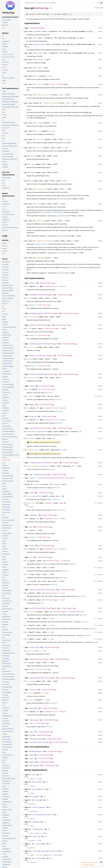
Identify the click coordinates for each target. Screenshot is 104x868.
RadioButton (6, 661)
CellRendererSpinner (8, 358)
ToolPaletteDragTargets (9, 838)
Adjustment (5, 278)
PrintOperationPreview (9, 653)
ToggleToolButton (7, 825)
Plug (3, 638)
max (29, 568)
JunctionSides (6, 554)
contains (5, 44)
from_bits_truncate (8, 54)
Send (4, 180)
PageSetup (5, 625)
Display (4, 117)
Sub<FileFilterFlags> (8, 157)
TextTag (4, 812)
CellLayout (5, 340)
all (3, 36)
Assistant (5, 304)
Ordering (66, 561)
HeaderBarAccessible (8, 520)
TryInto (39, 858)
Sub (31, 659)
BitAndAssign (35, 313)
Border (4, 309)
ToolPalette (5, 836)
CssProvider (6, 398)
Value (56, 484)
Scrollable (5, 711)
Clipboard (5, 377)
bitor (29, 329)
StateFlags (5, 771)
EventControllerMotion (9, 431)
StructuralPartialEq (8, 154)
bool (55, 123)
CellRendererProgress (8, 353)
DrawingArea (6, 411)
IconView (5, 538)
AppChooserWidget (8, 291)
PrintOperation (6, 651)
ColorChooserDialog (8, 385)
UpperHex (5, 164)
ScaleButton (6, 708)
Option (61, 84)
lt (28, 618)
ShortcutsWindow (7, 747)
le (28, 625)
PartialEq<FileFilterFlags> (9, 144)
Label (4, 557)
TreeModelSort (6, 865)
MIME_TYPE (5, 25)
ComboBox (5, 390)
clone (29, 389)
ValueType (5, 167)
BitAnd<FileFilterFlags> (9, 94)
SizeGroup (5, 750)
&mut (58, 496)
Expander (5, 439)
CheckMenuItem (7, 374)
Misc (3, 596)
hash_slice (32, 503)
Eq (3, 120)
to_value (31, 693)
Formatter (48, 286)
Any (3, 199)
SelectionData (6, 724)
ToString (4, 222)
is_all (4, 67)
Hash (4, 130)
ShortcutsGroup (7, 739)
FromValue (38, 474)
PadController (6, 619)
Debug (4, 115)
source (97, 8)
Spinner (4, 760)
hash (29, 496)
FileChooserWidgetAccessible (11, 455)
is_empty (5, 70)
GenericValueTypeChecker (48, 478)
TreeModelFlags (7, 862)
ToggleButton (6, 823)
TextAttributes (6, 797)
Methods (5, 33)
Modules (5, 240)
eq (28, 593)
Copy (4, 112)
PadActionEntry (6, 617)
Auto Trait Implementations (8, 174)
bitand (30, 298)
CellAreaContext (7, 335)
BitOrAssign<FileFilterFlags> (10, 102)
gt (28, 632)
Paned (4, 627)
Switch (4, 786)
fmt (29, 286)
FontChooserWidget (8, 481)
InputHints (5, 549)
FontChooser (6, 473)
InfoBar (4, 544)
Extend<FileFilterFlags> (9, 123)
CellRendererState (7, 361)
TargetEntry (5, 789)
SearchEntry (6, 721)
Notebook (5, 606)
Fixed (4, 463)
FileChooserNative (7, 450)
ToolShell (5, 841)
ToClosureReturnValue (8, 215)
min (29, 574)
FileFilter (5, 458)
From (34, 797)
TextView (5, 818)
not (29, 530)
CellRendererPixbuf (8, 351)
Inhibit (4, 546)
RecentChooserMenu (8, 677)
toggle (4, 80)
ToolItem (5, 831)
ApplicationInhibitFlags (9, 296)
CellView (5, 369)
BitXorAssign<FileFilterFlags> (10, 107)
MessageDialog (6, 593)
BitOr (32, 325)
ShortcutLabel (6, 737)
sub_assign (32, 681)
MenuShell (5, 588)
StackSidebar (6, 765)
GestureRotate (6, 502)
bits (3, 39)
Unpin (4, 186)
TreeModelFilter (7, 859)
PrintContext (6, 648)
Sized (39, 779)
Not (3, 136)
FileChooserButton (7, 445)
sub (29, 663)
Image (4, 541)
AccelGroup (5, 267)
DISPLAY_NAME (6, 20)
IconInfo (5, 531)
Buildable (5, 314)
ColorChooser (6, 382)
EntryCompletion (7, 421)
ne (28, 600)
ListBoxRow (5, 570)
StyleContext (6, 776)
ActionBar (5, 272)
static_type (32, 651)
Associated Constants (10, 17)
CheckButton (6, 371)
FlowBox (5, 465)
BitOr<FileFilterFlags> (8, 99)
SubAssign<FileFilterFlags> (10, 159)
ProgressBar (6, 658)
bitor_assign (33, 347)
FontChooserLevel (7, 478)
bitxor (30, 359)
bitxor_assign (33, 378)
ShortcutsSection (7, 742)
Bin (3, 306)
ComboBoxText (6, 392)
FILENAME (5, 23)
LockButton (5, 575)
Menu (4, 578)
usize (64, 450)
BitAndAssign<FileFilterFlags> (11, 97)
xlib (3, 254)
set (3, 75)
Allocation (5, 280)
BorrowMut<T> (6, 204)
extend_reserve (33, 450)
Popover (5, 643)
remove (4, 73)
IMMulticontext (6, 528)
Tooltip (4, 846)
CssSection (5, 400)
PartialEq (34, 590)
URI (3, 28)
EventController (7, 426)
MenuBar (5, 580)
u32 (51, 76)
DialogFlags (5, 408)
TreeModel (5, 857)
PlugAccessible (6, 640)
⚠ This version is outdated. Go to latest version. (90, 864)
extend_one (32, 438)
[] (102, 8)
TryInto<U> (5, 230)
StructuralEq (6, 151)
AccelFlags (5, 265)
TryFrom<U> (5, 225)
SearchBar (5, 718)
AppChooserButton (8, 285)
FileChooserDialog (7, 447)
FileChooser (6, 442)
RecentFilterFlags (7, 687)
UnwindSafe (6, 188)
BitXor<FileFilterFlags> (9, 104)
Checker (32, 478)
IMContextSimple (7, 525)
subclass (5, 251)
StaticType (5, 149)
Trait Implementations (10, 88)
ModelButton (6, 598)
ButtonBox (5, 322)
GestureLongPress (7, 494)
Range (4, 669)
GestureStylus (6, 507)
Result (63, 286)
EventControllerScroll (8, 434)
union (4, 83)
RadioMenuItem (7, 664)
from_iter (31, 466)
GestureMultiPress (7, 497)
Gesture (4, 489)
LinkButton (5, 565)
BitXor (32, 356)
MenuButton (6, 583)
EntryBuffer (5, 418)
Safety (29, 110)
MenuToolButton (7, 591)
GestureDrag (6, 491)
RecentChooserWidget (8, 679)
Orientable (5, 611)
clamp (29, 581)
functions (5, 246)
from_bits (5, 52)
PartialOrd (34, 608)
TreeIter (4, 854)
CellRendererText (7, 364)
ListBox (4, 567)
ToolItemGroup (6, 833)
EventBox (5, 424)
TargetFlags (5, 791)
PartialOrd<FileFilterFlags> (10, 146)
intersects (5, 65)
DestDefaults (6, 403)
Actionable (5, 275)
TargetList (5, 794)
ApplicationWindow (8, 298)
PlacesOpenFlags (7, 632)
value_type (32, 700)
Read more (49, 393)
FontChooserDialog (8, 476)
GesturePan (6, 499)
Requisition (5, 700)
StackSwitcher (6, 768)
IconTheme (5, 536)
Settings (5, 734)
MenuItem (5, 585)
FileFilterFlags (8, 13)
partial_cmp (32, 612)
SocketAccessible (7, 755)
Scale (4, 705)
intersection (6, 62)
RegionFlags (6, 698)
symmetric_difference (8, 78)
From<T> (5, 207)
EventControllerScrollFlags (10, 437)
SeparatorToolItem (7, 731)
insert (4, 60)
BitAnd (32, 295)
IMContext (5, 523)
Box (3, 311)
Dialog (4, 405)
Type (44, 651)
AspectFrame (6, 301)
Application (5, 293)
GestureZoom (6, 512)
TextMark (5, 807)
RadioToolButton (7, 666)
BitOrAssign (35, 344)
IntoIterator (42, 432)
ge (28, 639)
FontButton (5, 471)
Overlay (4, 614)
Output (32, 305)
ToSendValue (6, 220)
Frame (4, 484)
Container (5, 395)
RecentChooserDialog (8, 674)
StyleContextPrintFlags (9, 778)
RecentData (6, 682)
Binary (4, 91)
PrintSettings (6, 656)
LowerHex (5, 133)
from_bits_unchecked (8, 57)
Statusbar (5, 773)
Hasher (39, 496)
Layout (4, 559)
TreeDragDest (6, 849)
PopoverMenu (6, 645)
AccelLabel (5, 270)
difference (5, 47)
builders (5, 243)
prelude (4, 248)
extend (30, 432)
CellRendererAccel (7, 345)
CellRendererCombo (8, 348)
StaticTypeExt (6, 212)
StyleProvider (6, 784)
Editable (5, 413)
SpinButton (5, 758)
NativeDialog (6, 604)
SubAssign (34, 678)
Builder (4, 317)
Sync (4, 183)
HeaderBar (5, 518)
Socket (4, 752)
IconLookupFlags (7, 533)
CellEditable (6, 338)
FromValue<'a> (6, 128)
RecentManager (7, 692)
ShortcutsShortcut (7, 745)
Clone (4, 110)
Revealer (5, 703)
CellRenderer (6, 343)
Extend (32, 428)
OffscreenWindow (7, 609)
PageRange (5, 622)
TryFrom (39, 844)
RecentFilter (6, 685)
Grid (3, 515)
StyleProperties (7, 781)
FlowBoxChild (6, 468)
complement (6, 41)
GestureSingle (6, 505)
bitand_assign (33, 317)
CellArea (5, 330)
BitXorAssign (35, 374)
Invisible (5, 551)
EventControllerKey (8, 429)
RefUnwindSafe (7, 178)
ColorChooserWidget (8, 387)
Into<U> (4, 209)
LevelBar (5, 562)
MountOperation (7, 601)
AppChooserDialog (7, 288)
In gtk (5, 236)
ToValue (4, 162)
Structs (5, 259)
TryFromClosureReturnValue (10, 228)
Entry (4, 416)
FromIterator (35, 463)
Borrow (35, 782)
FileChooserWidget (8, 452)
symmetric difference (41, 244)
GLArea (4, 486)
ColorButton (6, 379)
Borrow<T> (5, 201)
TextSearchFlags (7, 810)
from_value (38, 484)
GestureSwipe (6, 510)
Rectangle (5, 695)
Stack (4, 763)
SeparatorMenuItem (8, 729)
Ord (3, 141)
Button (4, 319)
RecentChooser (6, 671)
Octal (4, 138)
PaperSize (5, 630)
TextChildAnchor (7, 802)
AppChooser (6, 283)
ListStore (5, 572)
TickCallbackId (6, 820)
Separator (5, 726)
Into (37, 800)
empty (4, 49)
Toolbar (4, 844)
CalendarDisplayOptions (9, 327)
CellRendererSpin (7, 356)
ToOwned (5, 217)
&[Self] (48, 503)
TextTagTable (6, 815)
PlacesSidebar (6, 635)
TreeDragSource (7, 851)
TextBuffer (5, 799)
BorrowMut (37, 789)
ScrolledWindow (7, 716)
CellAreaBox (6, 332)
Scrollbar (5, 713)
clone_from (32, 396)
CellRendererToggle (8, 366)
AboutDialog (6, 262)
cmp (29, 561)
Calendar (5, 325)
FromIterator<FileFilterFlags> (10, 125)
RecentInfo (5, 690)
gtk (32, 8)
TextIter (4, 805)
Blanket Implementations (8, 195)
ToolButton (5, 828)
